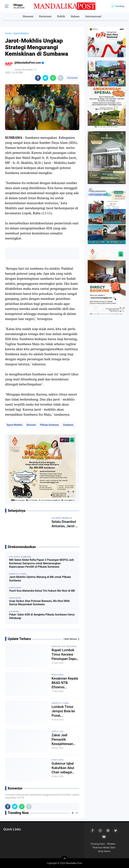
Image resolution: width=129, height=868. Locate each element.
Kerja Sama (104, 851)
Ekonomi (28, 16)
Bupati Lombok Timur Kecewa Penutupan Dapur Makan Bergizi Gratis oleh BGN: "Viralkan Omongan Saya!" (65, 654)
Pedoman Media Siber (104, 848)
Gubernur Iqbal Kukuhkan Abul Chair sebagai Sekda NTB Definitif (63, 768)
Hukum (75, 16)
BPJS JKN (58, 731)
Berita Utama (61, 703)
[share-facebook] (38, 78)
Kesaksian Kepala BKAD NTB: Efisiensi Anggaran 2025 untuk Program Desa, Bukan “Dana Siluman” (65, 683)
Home (8, 33)
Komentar (72, 78)
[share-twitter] (45, 78)
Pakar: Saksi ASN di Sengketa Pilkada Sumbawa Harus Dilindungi (42, 616)
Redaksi (111, 844)
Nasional (59, 675)
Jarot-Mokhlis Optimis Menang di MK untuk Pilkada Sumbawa (40, 579)
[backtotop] (64, 859)
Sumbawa (68, 425)
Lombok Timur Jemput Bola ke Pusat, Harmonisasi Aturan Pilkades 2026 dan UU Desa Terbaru (65, 711)
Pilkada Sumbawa (49, 425)
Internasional (93, 16)
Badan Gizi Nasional (65, 646)
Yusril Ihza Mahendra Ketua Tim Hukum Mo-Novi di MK (42, 591)
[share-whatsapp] (53, 78)
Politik (61, 16)
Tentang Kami (98, 844)
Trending (120, 6)
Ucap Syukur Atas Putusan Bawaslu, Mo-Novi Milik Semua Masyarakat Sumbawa (39, 603)
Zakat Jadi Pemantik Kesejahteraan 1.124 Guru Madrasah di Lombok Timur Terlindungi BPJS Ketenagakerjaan (64, 740)
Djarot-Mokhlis (15, 425)
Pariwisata (45, 16)
